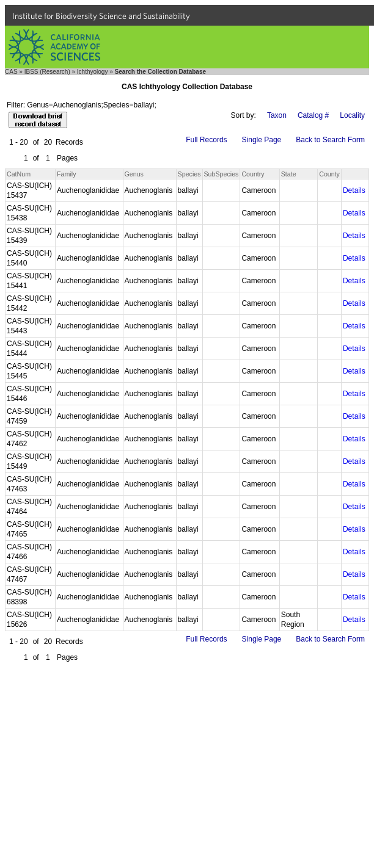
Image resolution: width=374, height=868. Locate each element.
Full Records (206, 140)
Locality (352, 115)
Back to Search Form (330, 140)
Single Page (262, 140)
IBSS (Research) (47, 72)
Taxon (277, 115)
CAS (11, 72)
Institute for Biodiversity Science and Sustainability (101, 16)
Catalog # (313, 115)
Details (354, 190)
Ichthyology (93, 72)
